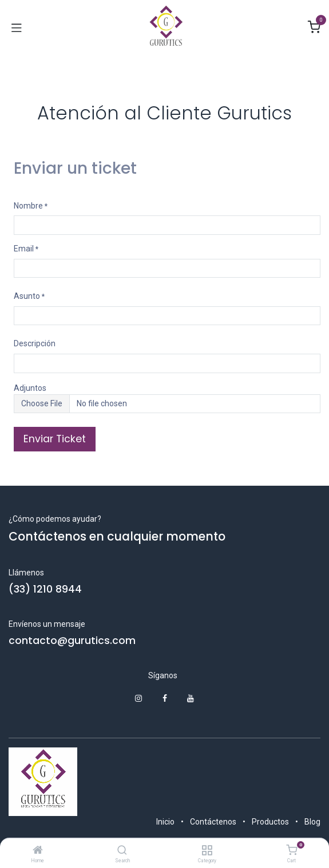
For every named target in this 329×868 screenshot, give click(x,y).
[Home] (38, 851)
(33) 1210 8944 (45, 589)
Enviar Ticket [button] (55, 439)
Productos (270, 822)
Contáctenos (213, 822)
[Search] (122, 851)
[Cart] (292, 850)
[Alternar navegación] (17, 27)
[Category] (207, 851)
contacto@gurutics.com (72, 641)
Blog (312, 822)
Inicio (165, 822)
